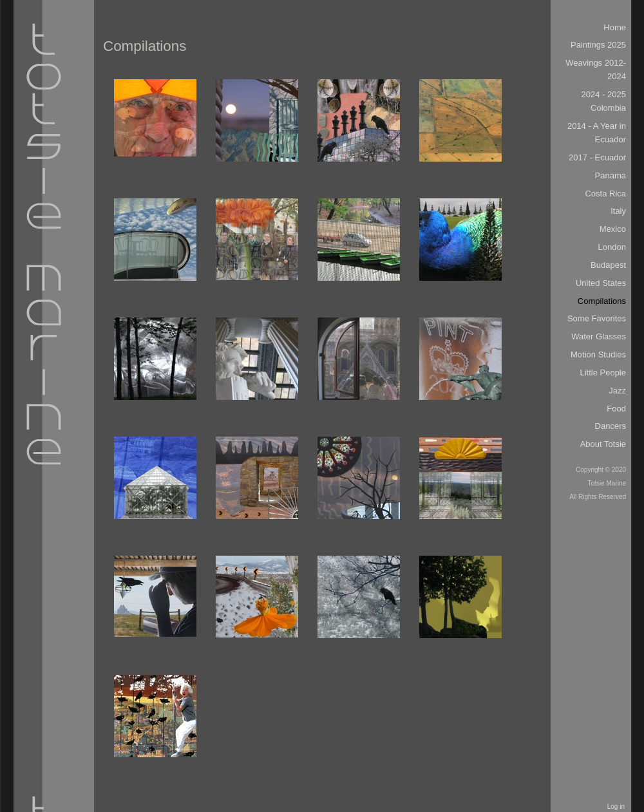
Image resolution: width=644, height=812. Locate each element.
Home (615, 27)
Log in (616, 807)
